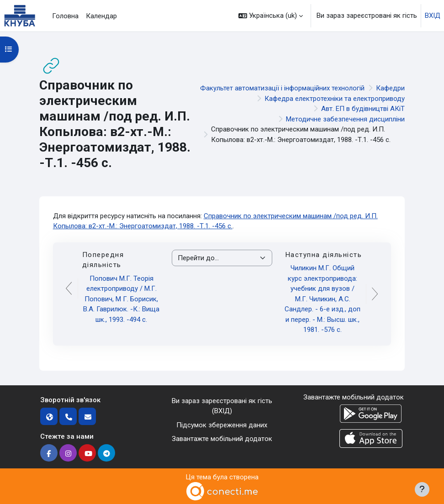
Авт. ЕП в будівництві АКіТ (363, 109)
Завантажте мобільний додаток (222, 439)
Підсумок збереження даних (222, 425)
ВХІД (433, 16)
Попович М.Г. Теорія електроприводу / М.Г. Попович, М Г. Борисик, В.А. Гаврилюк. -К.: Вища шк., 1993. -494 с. (121, 299)
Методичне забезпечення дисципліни (345, 119)
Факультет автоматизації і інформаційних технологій (282, 88)
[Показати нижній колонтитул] (422, 489)
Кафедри (390, 88)
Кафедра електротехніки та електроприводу (335, 99)
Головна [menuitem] (65, 16)
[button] (271, 16)
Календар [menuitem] (101, 16)
